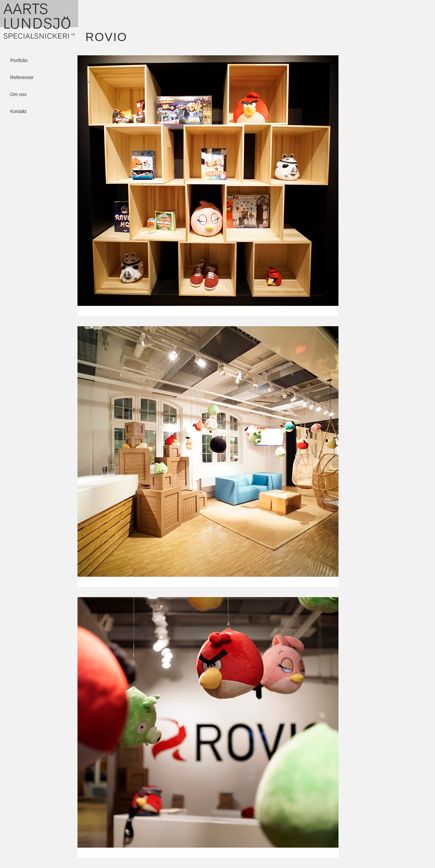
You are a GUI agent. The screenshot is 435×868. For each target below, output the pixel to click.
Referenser (22, 74)
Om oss (18, 91)
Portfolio (19, 57)
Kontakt (18, 108)
